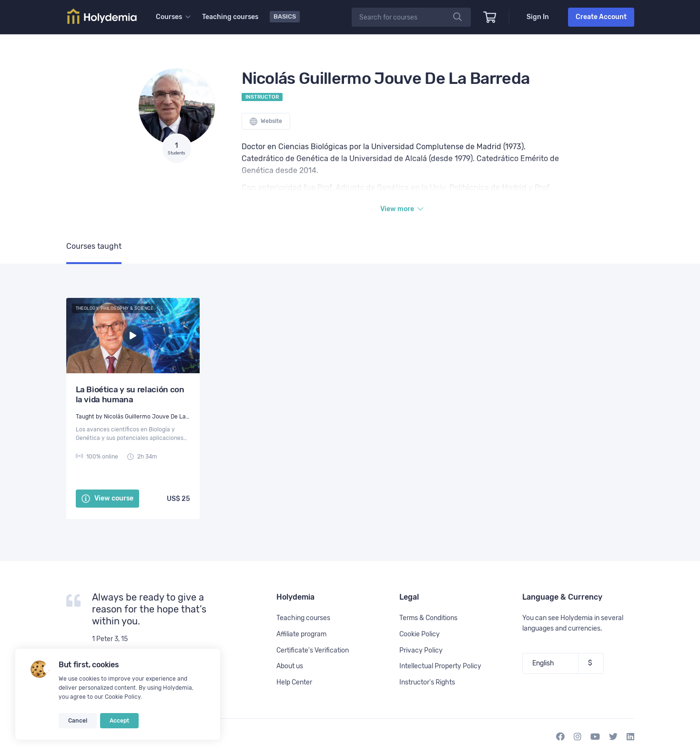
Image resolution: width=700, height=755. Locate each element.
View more (402, 209)
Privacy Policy (421, 650)
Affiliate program (301, 634)
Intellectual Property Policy (440, 666)
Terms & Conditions (428, 618)
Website (266, 122)
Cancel (78, 721)
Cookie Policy (123, 697)
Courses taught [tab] (94, 246)
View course (107, 498)
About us (290, 666)
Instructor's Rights (427, 682)
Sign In (538, 17)
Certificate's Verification (313, 650)
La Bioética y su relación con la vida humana (130, 394)
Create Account (601, 17)
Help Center (294, 682)
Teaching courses (230, 17)
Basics (285, 16)
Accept (119, 721)
